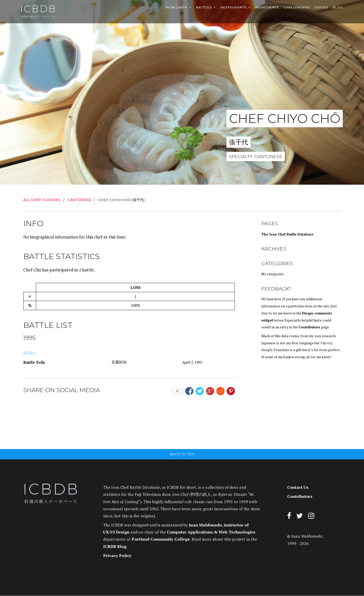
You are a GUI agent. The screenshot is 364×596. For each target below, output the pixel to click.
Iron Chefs (176, 7)
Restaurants (233, 7)
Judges (321, 7)
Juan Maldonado (205, 525)
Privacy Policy (117, 556)
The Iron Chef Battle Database (287, 234)
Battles (204, 7)
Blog (338, 7)
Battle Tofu (34, 362)
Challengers (296, 7)
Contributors (309, 327)
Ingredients (267, 7)
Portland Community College (161, 540)
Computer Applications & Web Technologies (211, 533)
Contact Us (298, 488)
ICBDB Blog (115, 547)
